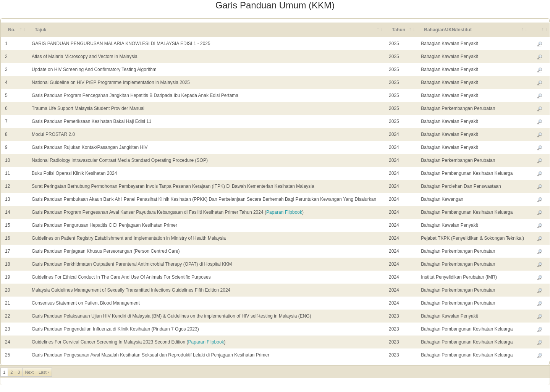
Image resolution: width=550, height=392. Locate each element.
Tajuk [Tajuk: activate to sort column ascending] (40, 30)
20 (7, 290)
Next (29, 372)
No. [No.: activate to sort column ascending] (12, 30)
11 (7, 173)
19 (7, 277)
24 (7, 342)
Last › (44, 372)
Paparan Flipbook (284, 212)
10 (7, 160)
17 (7, 251)
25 (7, 355)
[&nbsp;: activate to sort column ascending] (539, 30)
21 (7, 303)
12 (7, 186)
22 (7, 316)
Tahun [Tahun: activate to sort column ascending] (399, 30)
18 (7, 264)
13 (7, 199)
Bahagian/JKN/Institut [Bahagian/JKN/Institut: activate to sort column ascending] (448, 30)
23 (7, 329)
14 (7, 212)
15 (7, 225)
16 (7, 238)
